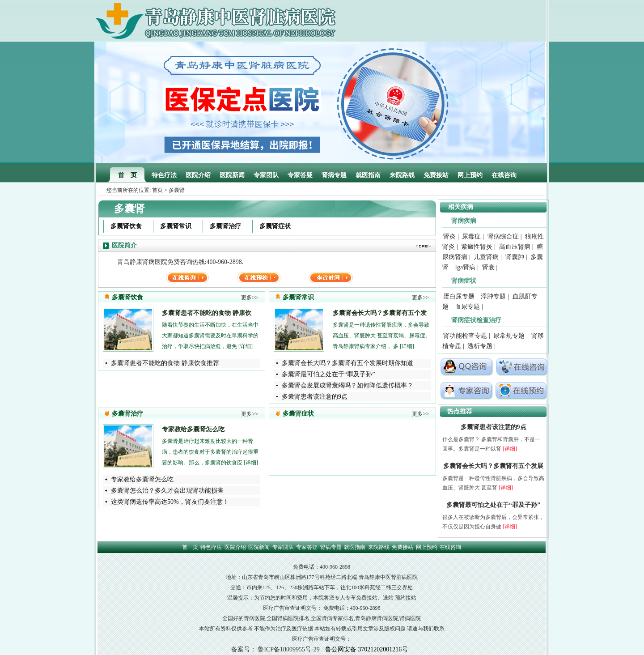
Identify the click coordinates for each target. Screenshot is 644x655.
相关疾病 (461, 207)
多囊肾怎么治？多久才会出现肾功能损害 (167, 491)
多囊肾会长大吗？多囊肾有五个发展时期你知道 (347, 363)
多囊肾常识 (176, 226)
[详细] (246, 346)
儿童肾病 (486, 257)
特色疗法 (164, 175)
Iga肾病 (465, 267)
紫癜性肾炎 (477, 247)
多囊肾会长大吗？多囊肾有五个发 (380, 313)
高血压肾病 (515, 247)
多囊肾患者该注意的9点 (315, 397)
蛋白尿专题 (459, 296)
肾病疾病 (464, 221)
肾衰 (488, 267)
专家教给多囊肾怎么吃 (193, 429)
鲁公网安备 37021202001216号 (367, 649)
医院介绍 (198, 175)
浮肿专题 (493, 296)
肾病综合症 (503, 236)
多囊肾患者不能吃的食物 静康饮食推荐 (165, 363)
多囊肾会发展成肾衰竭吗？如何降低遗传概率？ (347, 385)
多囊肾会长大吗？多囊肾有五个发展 (493, 466)
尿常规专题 (509, 336)
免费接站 (436, 175)
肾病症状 (464, 281)
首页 (157, 190)
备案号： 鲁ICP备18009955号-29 (275, 649)
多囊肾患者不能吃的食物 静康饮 (207, 313)
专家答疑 (300, 175)
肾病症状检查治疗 (476, 320)
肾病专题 (334, 175)
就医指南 (368, 175)
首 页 (127, 175)
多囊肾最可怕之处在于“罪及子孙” (328, 374)
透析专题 (480, 346)
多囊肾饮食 (126, 226)
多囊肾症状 (275, 226)
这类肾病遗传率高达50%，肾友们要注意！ (170, 502)
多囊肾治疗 (225, 226)
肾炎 (449, 236)
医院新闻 (232, 175)
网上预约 (470, 175)
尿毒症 (471, 236)
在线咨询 (504, 175)
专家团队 (266, 175)
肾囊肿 (515, 257)
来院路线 (402, 175)
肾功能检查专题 (465, 336)
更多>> (250, 298)
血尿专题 (467, 307)
